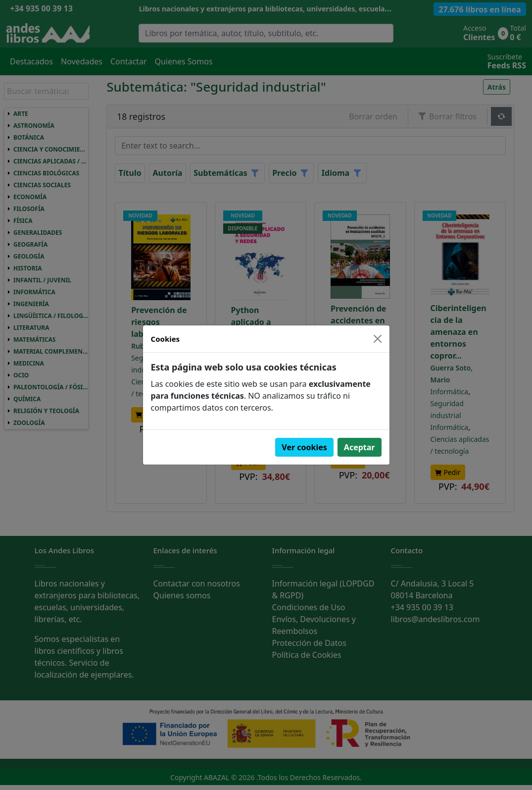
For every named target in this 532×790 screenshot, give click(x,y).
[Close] (378, 339)
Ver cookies (304, 447)
